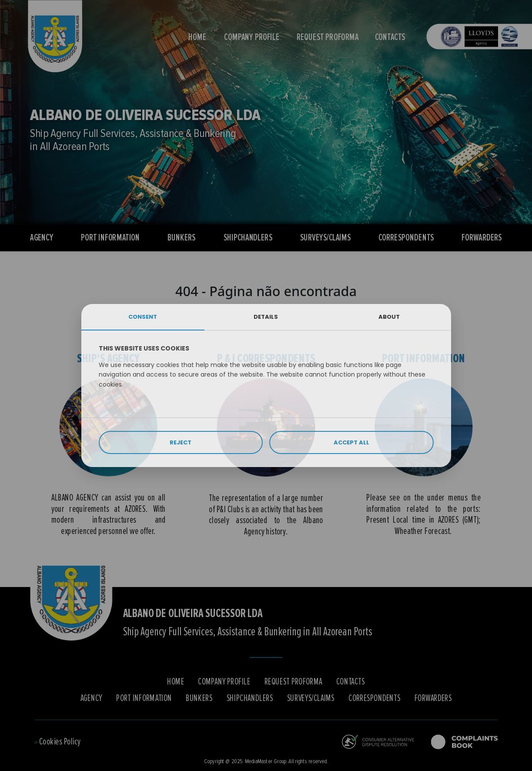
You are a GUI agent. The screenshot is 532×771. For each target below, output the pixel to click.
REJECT (181, 442)
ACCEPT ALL (351, 442)
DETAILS (266, 317)
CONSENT (143, 317)
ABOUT (389, 317)
